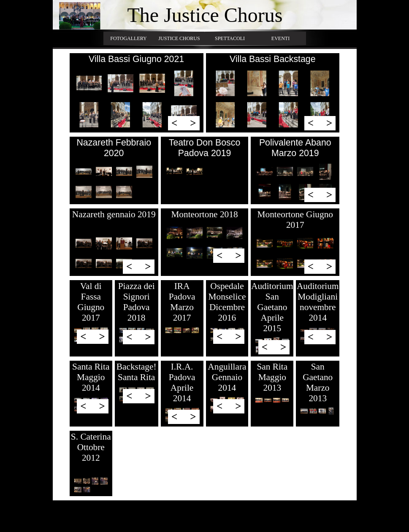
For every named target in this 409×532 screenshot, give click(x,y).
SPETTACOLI (230, 38)
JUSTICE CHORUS (179, 38)
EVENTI (280, 38)
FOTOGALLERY (128, 38)
